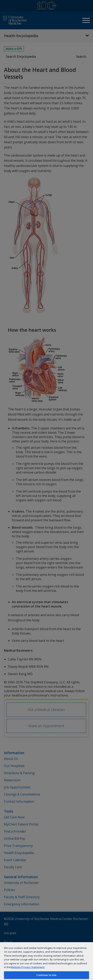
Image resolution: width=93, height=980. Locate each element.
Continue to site (46, 975)
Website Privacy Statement (28, 967)
